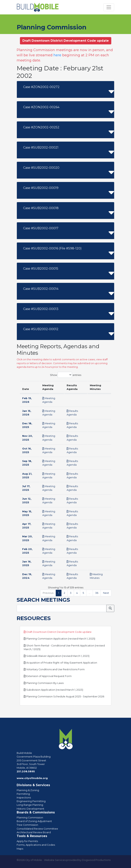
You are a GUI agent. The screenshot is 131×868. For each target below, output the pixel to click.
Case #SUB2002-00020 (41, 168)
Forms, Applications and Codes (36, 845)
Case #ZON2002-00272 (41, 87)
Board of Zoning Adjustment (34, 821)
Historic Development (30, 809)
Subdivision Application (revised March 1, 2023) (53, 690)
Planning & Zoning (28, 790)
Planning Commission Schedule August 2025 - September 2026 (64, 696)
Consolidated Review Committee (37, 829)
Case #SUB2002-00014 (41, 289)
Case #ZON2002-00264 (41, 107)
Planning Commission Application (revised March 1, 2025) (59, 639)
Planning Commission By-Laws (44, 683)
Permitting (23, 794)
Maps (20, 849)
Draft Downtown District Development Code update (58, 632)
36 (97, 593)
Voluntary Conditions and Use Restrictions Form (54, 669)
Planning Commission (30, 818)
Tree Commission (27, 825)
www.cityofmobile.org (32, 778)
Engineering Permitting (31, 801)
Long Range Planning (30, 805)
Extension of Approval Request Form (48, 676)
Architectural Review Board (34, 832)
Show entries (66, 375)
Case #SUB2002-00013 (41, 309)
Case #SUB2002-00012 (41, 329)
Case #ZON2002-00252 (41, 127)
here (57, 55)
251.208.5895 (26, 771)
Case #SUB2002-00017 (41, 228)
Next (106, 593)
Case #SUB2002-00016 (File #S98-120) (52, 248)
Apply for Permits (27, 841)
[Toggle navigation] (109, 7)
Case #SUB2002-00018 (41, 208)
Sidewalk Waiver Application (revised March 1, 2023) (57, 656)
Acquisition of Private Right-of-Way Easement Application (60, 663)
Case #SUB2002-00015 (41, 269)
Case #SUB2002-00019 (41, 188)
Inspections (24, 798)
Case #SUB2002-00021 (41, 147)
